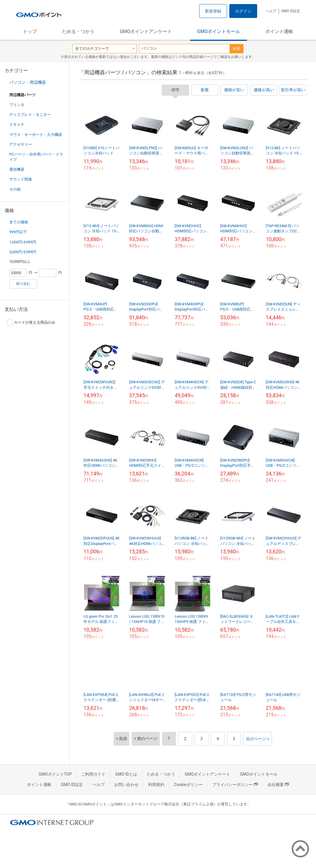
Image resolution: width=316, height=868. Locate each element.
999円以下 (18, 232)
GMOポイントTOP (55, 774)
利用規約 (156, 785)
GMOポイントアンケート (146, 31)
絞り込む (23, 284)
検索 (237, 49)
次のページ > (258, 739)
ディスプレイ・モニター (30, 115)
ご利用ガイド (93, 774)
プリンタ (17, 105)
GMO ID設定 (291, 11)
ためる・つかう (78, 31)
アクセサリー (21, 144)
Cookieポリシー (188, 785)
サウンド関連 (21, 179)
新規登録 (213, 11)
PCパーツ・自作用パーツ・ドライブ (36, 157)
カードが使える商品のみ (31, 322)
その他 (15, 189)
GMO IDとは (126, 774)
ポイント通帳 (279, 31)
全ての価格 (19, 222)
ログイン (243, 11)
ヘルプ (271, 11)
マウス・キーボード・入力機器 (36, 135)
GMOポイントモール (219, 31)
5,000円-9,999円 (23, 252)
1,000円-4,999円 (23, 242)
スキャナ (17, 124)
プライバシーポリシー (235, 785)
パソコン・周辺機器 (28, 82)
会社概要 (278, 785)
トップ (30, 31)
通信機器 (17, 169)
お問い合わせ (126, 785)
